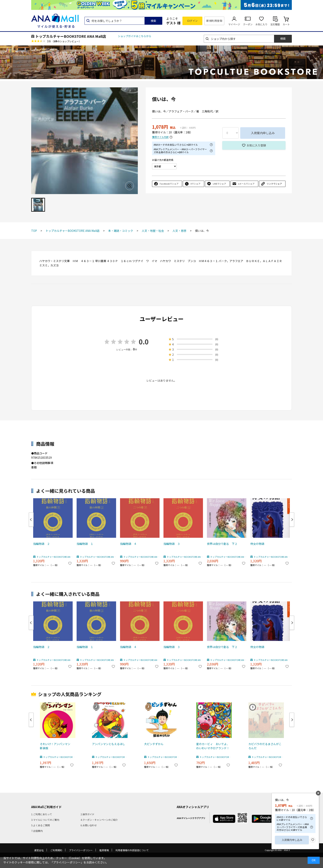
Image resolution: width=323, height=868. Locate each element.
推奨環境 (104, 850)
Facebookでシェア (169, 184)
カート (286, 24)
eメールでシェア (246, 184)
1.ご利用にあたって (42, 814)
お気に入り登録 (256, 145)
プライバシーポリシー (81, 850)
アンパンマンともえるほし (109, 744)
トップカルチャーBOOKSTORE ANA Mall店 (71, 36)
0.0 (144, 342)
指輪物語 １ (85, 544)
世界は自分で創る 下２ (222, 544)
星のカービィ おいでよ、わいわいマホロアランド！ (213, 746)
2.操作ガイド (87, 814)
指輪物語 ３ (172, 544)
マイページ (234, 24)
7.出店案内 (37, 831)
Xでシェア (195, 184)
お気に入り (261, 24)
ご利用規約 (56, 850)
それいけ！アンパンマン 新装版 (56, 746)
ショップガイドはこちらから (135, 36)
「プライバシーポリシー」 (67, 862)
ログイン (192, 21)
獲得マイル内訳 (160, 137)
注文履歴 (275, 24)
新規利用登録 (214, 21)
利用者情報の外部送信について (132, 850)
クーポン (248, 24)
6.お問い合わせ (89, 825)
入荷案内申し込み (263, 133)
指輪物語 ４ (128, 544)
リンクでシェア (274, 184)
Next (292, 520)
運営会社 (39, 850)
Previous (31, 520)
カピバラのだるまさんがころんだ (265, 746)
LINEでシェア (219, 184)
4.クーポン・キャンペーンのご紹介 (99, 820)
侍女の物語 (257, 544)
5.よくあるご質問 (40, 825)
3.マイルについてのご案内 (45, 820)
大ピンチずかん (154, 744)
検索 (153, 21)
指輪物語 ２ (41, 544)
